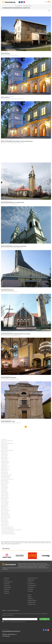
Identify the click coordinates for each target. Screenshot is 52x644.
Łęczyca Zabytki (4, 474)
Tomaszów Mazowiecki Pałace (7, 528)
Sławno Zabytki (4, 489)
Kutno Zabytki (4, 457)
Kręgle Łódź (7, 593)
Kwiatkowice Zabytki (5, 463)
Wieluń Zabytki (4, 485)
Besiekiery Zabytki (5, 495)
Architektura (11, 96)
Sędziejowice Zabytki (5, 467)
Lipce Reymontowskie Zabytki (7, 479)
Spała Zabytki (4, 490)
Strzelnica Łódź (31, 587)
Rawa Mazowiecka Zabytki (6, 475)
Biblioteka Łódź (31, 580)
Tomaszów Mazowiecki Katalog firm (8, 534)
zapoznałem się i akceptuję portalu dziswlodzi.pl (14, 622)
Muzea (2, 52)
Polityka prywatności (32, 600)
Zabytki (2, 96)
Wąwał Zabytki (4, 453)
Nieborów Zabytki (5, 459)
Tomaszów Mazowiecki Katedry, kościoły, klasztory (11, 530)
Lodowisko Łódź (31, 584)
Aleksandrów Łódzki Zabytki (7, 441)
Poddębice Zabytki (5, 461)
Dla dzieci (7, 52)
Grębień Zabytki (4, 486)
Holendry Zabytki (4, 512)
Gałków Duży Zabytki (5, 516)
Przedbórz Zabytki (5, 505)
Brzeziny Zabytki (4, 448)
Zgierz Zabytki (4, 442)
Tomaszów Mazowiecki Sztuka (7, 532)
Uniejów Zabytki (4, 464)
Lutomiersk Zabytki (5, 502)
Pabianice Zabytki (5, 445)
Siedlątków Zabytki (5, 526)
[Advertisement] (25, 13)
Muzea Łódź (30, 589)
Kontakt (30, 595)
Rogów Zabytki (4, 446)
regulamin (16, 622)
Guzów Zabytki (4, 500)
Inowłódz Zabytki (5, 454)
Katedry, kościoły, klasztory (6, 201)
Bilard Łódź (7, 591)
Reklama (30, 597)
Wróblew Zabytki (4, 472)
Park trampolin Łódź (8, 582)
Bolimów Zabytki (4, 480)
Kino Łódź (6, 580)
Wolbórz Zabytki (4, 452)
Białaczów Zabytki (5, 497)
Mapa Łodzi (7, 578)
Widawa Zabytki (4, 509)
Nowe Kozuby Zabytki (5, 511)
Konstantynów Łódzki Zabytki (7, 443)
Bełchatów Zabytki (5, 482)
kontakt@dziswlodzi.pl (11, 631)
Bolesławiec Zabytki (5, 498)
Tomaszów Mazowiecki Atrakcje (7, 531)
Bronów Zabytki (4, 519)
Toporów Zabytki (4, 487)
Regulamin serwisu (32, 604)
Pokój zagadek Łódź (32, 586)
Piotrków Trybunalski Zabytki (7, 450)
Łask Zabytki (4, 465)
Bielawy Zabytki (4, 520)
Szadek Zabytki (4, 468)
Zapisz (44, 619)
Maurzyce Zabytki (5, 522)
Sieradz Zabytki (4, 471)
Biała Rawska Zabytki (5, 476)
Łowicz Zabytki (4, 460)
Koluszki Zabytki (4, 449)
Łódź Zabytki (4, 439)
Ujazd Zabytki (4, 506)
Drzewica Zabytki (4, 501)
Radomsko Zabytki (5, 483)
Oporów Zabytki (4, 456)
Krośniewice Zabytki (5, 523)
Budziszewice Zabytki (5, 515)
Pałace (6, 96)
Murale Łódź (7, 589)
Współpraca (31, 599)
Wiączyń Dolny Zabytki (6, 517)
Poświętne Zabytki (5, 513)
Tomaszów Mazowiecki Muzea (7, 527)
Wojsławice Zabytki (5, 508)
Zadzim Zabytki (4, 524)
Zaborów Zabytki (4, 493)
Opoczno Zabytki (4, 504)
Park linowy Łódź (8, 587)
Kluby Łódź (30, 582)
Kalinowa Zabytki (4, 494)
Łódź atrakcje (7, 586)
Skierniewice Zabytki (5, 478)
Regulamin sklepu (32, 602)
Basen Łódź (7, 584)
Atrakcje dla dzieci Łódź (33, 578)
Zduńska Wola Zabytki (6, 469)
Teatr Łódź (30, 591)
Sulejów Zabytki (4, 491)
